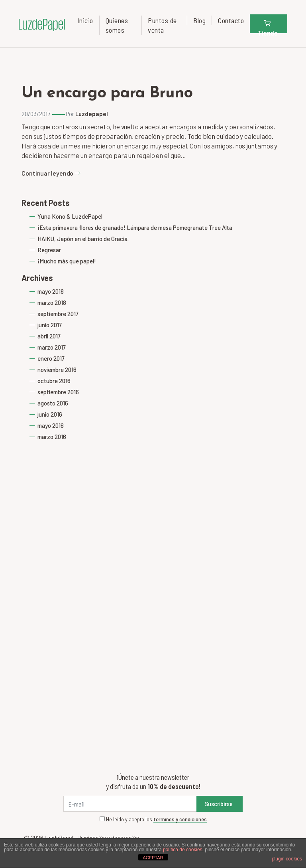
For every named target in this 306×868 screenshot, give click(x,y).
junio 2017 (50, 325)
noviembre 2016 (57, 370)
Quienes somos (117, 25)
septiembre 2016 (58, 392)
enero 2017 (51, 358)
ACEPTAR (153, 858)
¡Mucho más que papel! (67, 261)
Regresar (49, 250)
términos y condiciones (180, 819)
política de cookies (183, 850)
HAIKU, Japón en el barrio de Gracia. (83, 239)
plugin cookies (287, 859)
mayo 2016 (51, 425)
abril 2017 (49, 336)
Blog (199, 20)
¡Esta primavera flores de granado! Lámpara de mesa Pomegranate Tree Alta (135, 227)
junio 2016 (50, 414)
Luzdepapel (92, 114)
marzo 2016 (52, 437)
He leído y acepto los (153, 819)
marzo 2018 (52, 303)
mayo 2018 (51, 291)
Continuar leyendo (51, 173)
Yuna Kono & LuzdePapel (70, 216)
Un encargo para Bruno (107, 93)
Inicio (85, 20)
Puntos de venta (162, 25)
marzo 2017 (52, 347)
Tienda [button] (268, 26)
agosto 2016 (53, 403)
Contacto (231, 20)
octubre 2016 (54, 381)
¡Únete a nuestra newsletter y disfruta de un (153, 782)
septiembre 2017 (58, 314)
